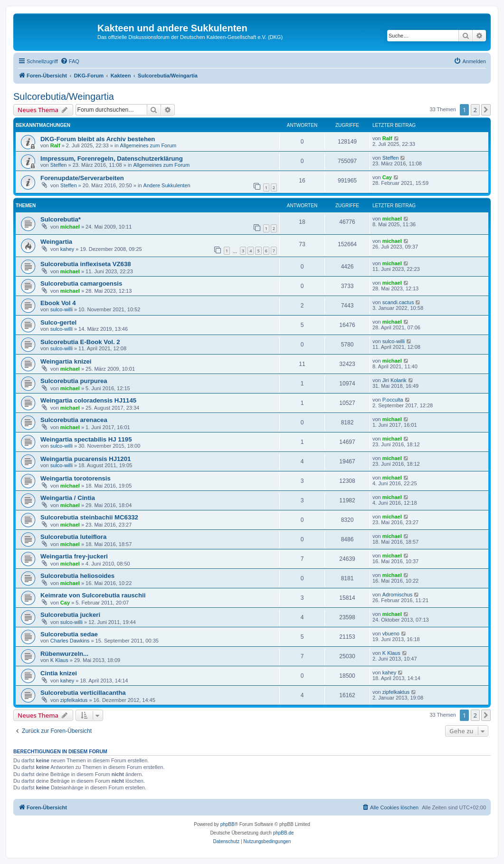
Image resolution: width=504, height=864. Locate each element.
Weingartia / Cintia (68, 498)
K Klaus (59, 660)
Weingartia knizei (66, 361)
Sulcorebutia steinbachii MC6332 (89, 517)
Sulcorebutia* (61, 219)
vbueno (391, 634)
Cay (387, 177)
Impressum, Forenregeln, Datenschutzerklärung (112, 158)
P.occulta (393, 400)
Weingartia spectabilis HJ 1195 (86, 439)
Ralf (55, 145)
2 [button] (475, 110)
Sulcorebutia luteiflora (73, 537)
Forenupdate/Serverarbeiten (82, 178)
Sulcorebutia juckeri (70, 615)
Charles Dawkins (70, 641)
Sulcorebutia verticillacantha (83, 693)
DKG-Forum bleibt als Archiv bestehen (98, 139)
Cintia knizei (59, 673)
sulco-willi (62, 309)
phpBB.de (284, 833)
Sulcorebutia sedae (69, 634)
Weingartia (56, 242)
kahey (67, 249)
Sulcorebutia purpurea (74, 381)
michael (70, 227)
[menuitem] (70, 61)
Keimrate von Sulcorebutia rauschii (93, 595)
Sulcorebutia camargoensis (81, 283)
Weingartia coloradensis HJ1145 (88, 400)
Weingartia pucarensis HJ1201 (86, 459)
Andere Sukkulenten (167, 185)
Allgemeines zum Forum (148, 145)
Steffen (59, 165)
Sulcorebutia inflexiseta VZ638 (86, 264)
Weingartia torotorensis (76, 478)
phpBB (228, 824)
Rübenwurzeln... (64, 654)
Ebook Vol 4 (58, 303)
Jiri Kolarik (395, 380)
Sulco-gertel (58, 322)
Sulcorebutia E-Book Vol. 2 (80, 342)
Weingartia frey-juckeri (74, 556)
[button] (486, 110)
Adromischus (398, 595)
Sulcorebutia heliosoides (77, 576)
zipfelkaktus (74, 700)
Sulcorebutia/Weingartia (64, 96)
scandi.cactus (398, 302)
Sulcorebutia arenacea (74, 420)
